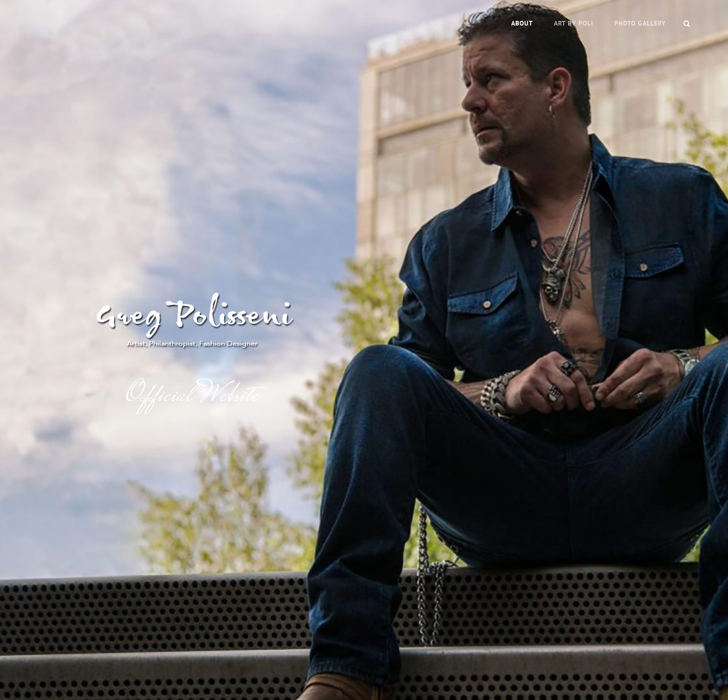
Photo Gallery (640, 23)
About (522, 23)
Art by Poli (574, 23)
